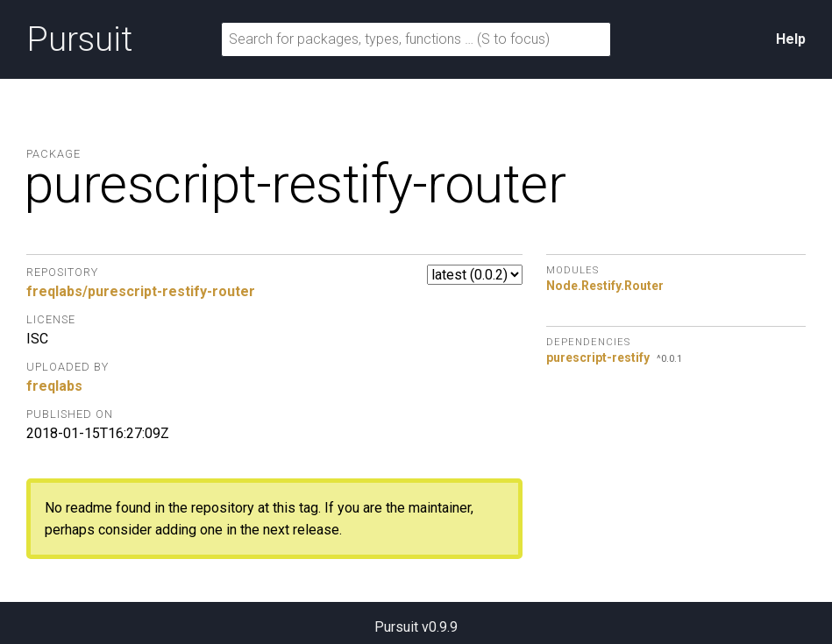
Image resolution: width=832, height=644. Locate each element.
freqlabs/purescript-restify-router (141, 291)
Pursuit (79, 39)
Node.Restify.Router (605, 286)
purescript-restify (598, 357)
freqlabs (54, 386)
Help (791, 39)
